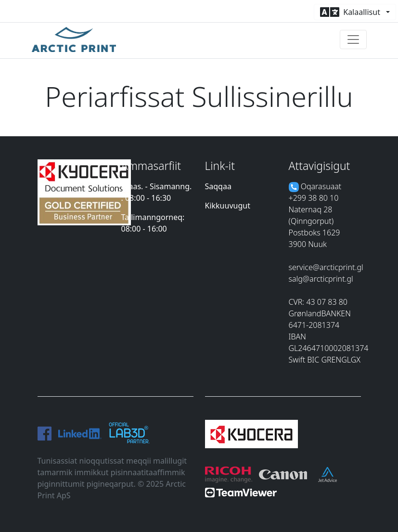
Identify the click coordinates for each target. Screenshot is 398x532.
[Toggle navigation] (353, 39)
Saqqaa (218, 186)
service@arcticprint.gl (326, 267)
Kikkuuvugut (228, 206)
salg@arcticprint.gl (321, 279)
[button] (355, 12)
